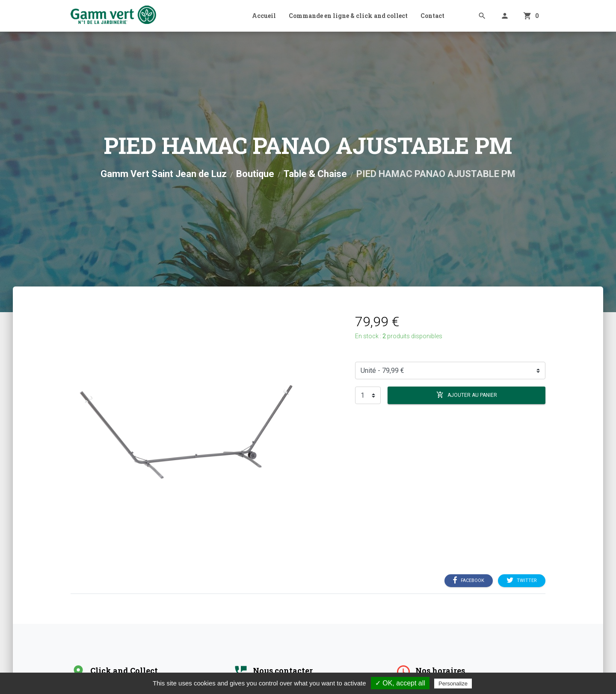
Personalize (453, 684)
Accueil (264, 16)
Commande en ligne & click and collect (348, 16)
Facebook (469, 581)
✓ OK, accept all (400, 683)
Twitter (522, 581)
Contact (432, 16)
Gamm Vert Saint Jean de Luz (164, 174)
